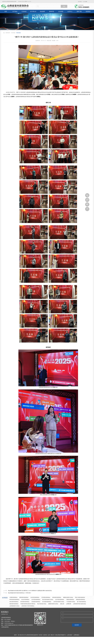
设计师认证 (33, 11)
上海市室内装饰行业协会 (59, 602)
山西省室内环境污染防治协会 (80, 604)
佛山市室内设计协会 (42, 604)
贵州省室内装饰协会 (25, 602)
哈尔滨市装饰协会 (25, 600)
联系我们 (88, 11)
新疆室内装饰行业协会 (68, 597)
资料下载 (79, 11)
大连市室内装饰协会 (35, 597)
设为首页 (80, 2)
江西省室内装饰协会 (36, 602)
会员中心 (70, 11)
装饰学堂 (52, 11)
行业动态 (24, 11)
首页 (6, 11)
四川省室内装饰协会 (47, 602)
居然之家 (62, 604)
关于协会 (15, 11)
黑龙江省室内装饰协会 (80, 597)
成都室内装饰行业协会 (53, 604)
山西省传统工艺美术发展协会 (28, 606)
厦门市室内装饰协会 (82, 602)
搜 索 (64, 6)
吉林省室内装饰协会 (57, 597)
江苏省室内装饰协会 (46, 597)
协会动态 (19, 33)
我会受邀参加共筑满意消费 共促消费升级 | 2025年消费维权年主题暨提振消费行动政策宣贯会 (30, 591)
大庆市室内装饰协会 (36, 600)
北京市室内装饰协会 (60, 600)
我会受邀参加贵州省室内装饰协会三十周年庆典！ (20, 593)
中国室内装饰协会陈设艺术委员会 (28, 604)
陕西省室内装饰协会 (24, 597)
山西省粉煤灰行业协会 (14, 606)
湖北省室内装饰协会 (14, 602)
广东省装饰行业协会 (71, 602)
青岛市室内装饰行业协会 (48, 600)
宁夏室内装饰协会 (70, 600)
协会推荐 (42, 11)
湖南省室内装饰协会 (81, 600)
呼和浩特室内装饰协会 (14, 600)
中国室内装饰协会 (13, 597)
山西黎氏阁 (69, 604)
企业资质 (61, 11)
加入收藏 (85, 2)
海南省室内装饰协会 (14, 604)
